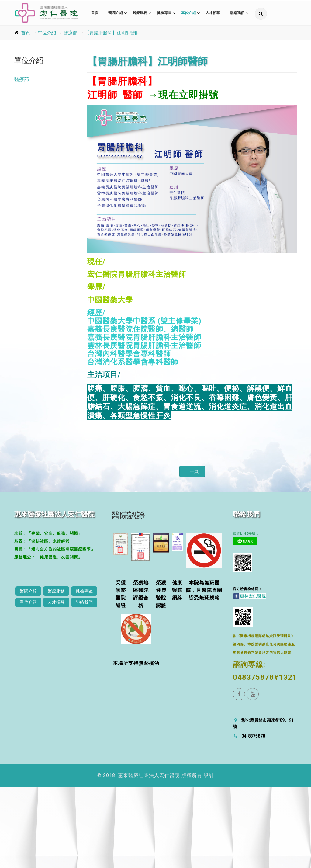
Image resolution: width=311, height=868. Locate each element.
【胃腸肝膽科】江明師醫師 (112, 33)
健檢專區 (164, 13)
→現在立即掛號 (183, 95)
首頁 (95, 13)
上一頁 (192, 471)
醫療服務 (140, 13)
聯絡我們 (237, 13)
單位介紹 (188, 13)
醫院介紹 (116, 13)
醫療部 (70, 33)
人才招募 (213, 13)
